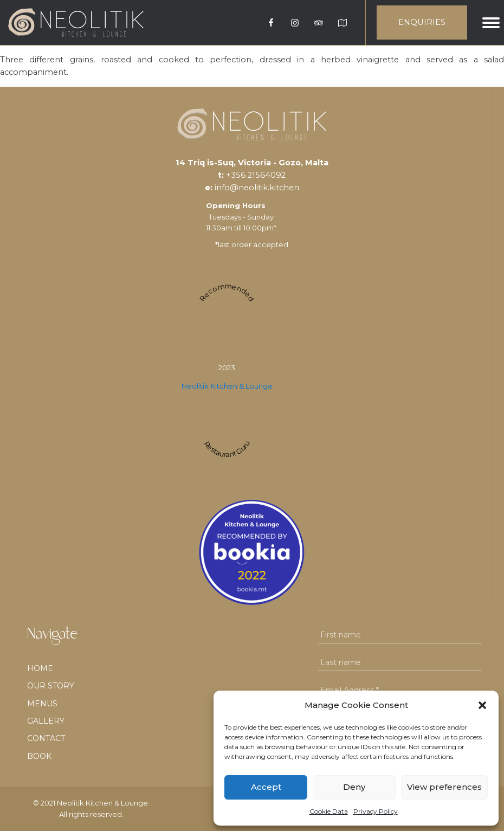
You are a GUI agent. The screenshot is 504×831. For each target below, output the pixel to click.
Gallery (46, 721)
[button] (482, 705)
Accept (266, 787)
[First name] (400, 635)
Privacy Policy (376, 811)
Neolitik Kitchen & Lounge (227, 386)
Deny (354, 787)
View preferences (444, 787)
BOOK (39, 756)
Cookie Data (329, 811)
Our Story (51, 686)
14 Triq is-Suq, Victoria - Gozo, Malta (252, 163)
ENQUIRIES (422, 22)
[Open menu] (491, 23)
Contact (46, 738)
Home (40, 668)
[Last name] (400, 663)
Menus (42, 704)
